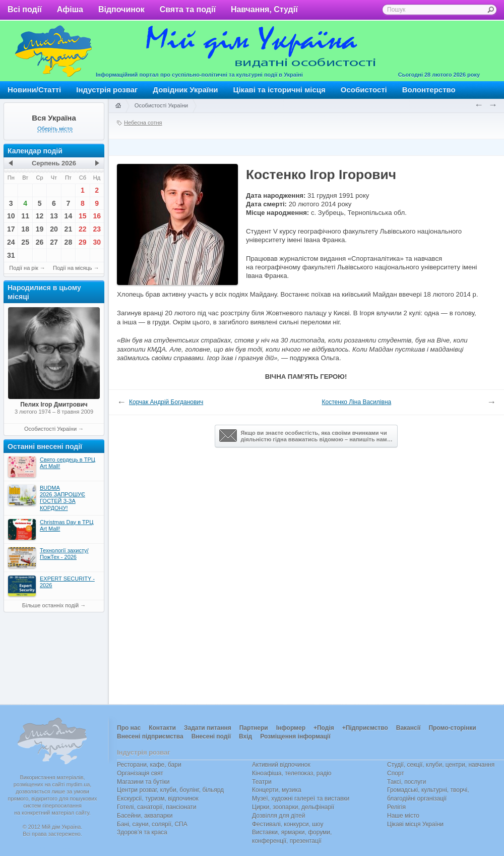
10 (11, 216)
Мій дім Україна (53, 51)
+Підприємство (365, 728)
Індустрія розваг (107, 90)
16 (97, 216)
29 (83, 242)
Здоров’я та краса (142, 832)
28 (69, 242)
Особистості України (50, 429)
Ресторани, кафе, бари (149, 765)
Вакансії (408, 728)
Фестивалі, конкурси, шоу (288, 824)
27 (54, 242)
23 (97, 229)
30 (97, 242)
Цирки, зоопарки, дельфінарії (293, 807)
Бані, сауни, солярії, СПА (152, 824)
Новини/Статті (34, 90)
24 (11, 242)
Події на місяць (73, 268)
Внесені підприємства (150, 736)
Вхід (245, 736)
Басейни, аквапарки (145, 816)
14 (69, 216)
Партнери (254, 728)
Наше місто (403, 816)
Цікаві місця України (415, 824)
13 (54, 216)
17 (11, 229)
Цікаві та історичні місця (279, 90)
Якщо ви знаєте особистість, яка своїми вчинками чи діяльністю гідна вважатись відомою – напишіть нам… (306, 436)
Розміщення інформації (295, 736)
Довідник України (185, 90)
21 (69, 229)
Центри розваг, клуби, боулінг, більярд (170, 790)
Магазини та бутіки (143, 782)
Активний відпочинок (281, 765)
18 (25, 229)
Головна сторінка (118, 106)
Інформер (291, 728)
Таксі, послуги (406, 782)
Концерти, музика (277, 790)
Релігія (396, 807)
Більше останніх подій (50, 605)
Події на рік (23, 268)
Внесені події (211, 736)
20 (54, 229)
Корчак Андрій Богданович (166, 402)
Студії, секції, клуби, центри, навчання (441, 765)
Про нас (129, 728)
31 (11, 255)
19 (40, 229)
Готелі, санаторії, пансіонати (157, 807)
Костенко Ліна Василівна (357, 402)
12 (40, 216)
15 (83, 216)
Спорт (396, 773)
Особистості (364, 90)
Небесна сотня (143, 123)
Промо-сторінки (452, 728)
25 (25, 242)
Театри (262, 782)
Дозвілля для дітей (278, 816)
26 (40, 242)
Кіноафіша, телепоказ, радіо (292, 773)
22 (83, 229)
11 (25, 216)
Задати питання (208, 728)
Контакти (162, 728)
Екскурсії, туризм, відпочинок (158, 798)
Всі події (25, 9)
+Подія (324, 728)
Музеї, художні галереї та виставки (301, 798)
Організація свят (140, 773)
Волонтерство (429, 90)
